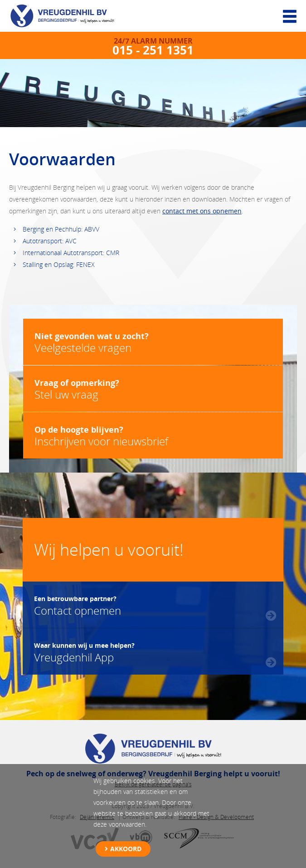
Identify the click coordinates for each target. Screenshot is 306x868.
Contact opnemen (78, 605)
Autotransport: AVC (50, 241)
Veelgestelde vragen (153, 343)
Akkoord (126, 849)
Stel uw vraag (153, 389)
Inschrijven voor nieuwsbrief (153, 436)
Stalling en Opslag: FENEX (59, 264)
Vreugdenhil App (84, 651)
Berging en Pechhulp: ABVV (61, 229)
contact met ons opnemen (202, 211)
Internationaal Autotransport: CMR (71, 253)
